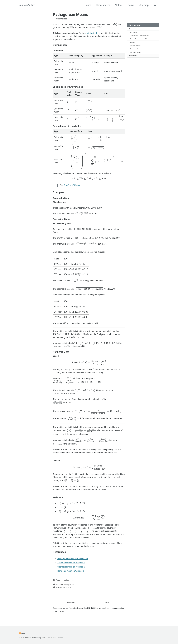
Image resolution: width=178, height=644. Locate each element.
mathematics (69, 580)
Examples (132, 43)
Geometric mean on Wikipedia (71, 567)
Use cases (134, 32)
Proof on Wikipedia (72, 185)
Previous (71, 604)
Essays (129, 5)
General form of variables (139, 39)
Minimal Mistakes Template (58, 638)
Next (107, 604)
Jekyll (44, 638)
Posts (86, 5)
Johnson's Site (27, 5)
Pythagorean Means (70, 15)
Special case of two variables (140, 36)
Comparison (133, 29)
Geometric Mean (136, 50)
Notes (117, 5)
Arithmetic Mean (136, 46)
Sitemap (143, 5)
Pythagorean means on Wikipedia (73, 559)
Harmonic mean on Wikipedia (71, 571)
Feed (22, 633)
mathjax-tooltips (93, 33)
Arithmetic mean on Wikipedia (71, 563)
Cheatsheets (102, 5)
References (133, 57)
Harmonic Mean (135, 53)
